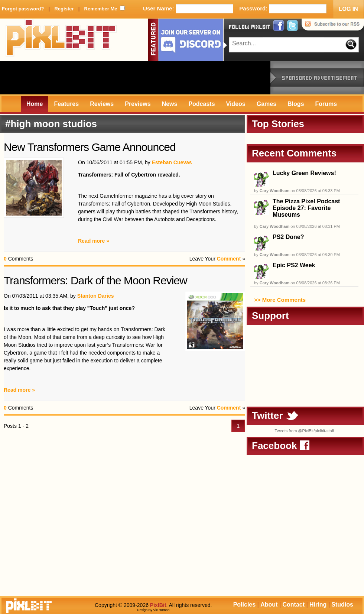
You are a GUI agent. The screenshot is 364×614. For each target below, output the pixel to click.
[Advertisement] (135, 78)
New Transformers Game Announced (90, 147)
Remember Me (101, 9)
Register (64, 9)
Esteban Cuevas (172, 162)
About (269, 605)
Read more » (94, 241)
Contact (293, 605)
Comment (229, 259)
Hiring (318, 605)
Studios (342, 605)
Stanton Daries (96, 296)
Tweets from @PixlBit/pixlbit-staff (304, 431)
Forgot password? (23, 9)
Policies (244, 605)
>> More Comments (280, 300)
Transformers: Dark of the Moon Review (95, 280)
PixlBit (61, 40)
